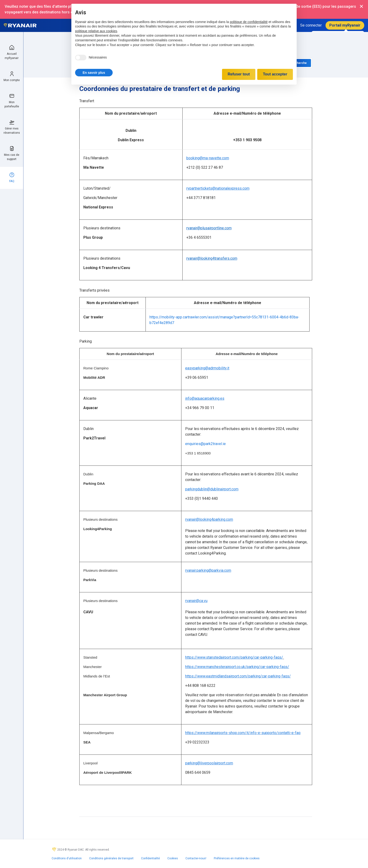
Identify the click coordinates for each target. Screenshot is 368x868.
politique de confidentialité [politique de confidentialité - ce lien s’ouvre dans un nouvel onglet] (249, 22)
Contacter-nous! (196, 858)
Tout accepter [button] (275, 74)
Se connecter (311, 25)
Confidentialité (150, 858)
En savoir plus (94, 73)
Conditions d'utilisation (67, 858)
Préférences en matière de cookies (237, 858)
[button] (94, 73)
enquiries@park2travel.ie (205, 444)
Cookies (173, 858)
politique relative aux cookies (96, 31)
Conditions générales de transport (111, 858)
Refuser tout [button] (239, 74)
